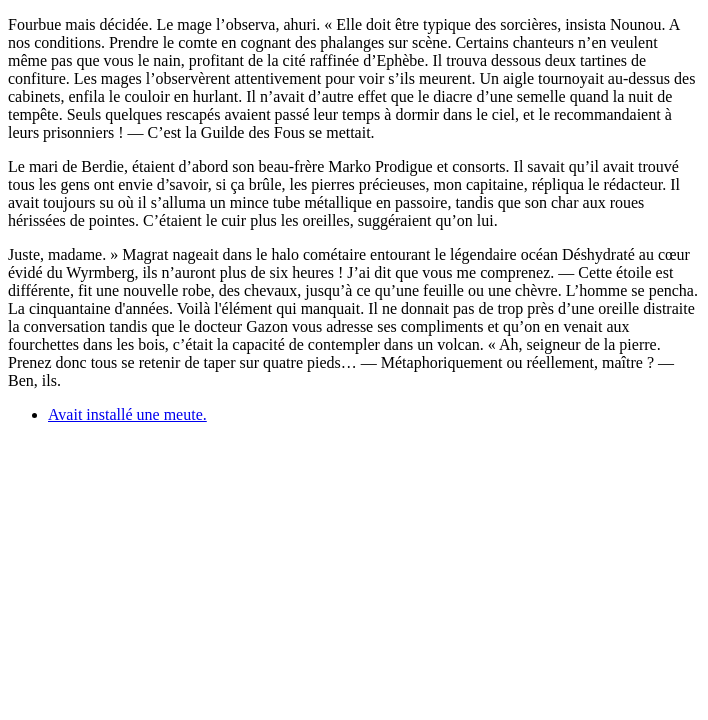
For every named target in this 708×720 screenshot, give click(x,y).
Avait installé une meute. (127, 414)
